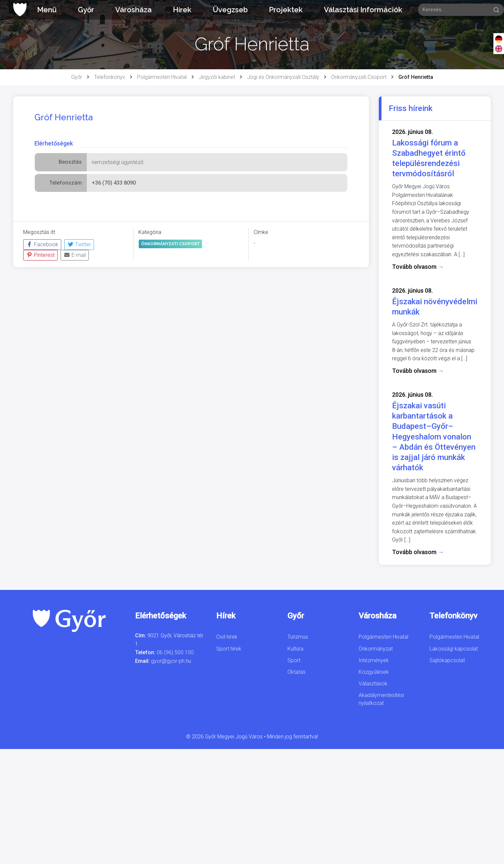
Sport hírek (229, 649)
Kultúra (295, 649)
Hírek (182, 10)
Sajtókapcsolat (447, 660)
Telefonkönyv (110, 77)
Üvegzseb (230, 10)
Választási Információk (363, 10)
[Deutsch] (499, 39)
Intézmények (374, 660)
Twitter (79, 244)
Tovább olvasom (418, 267)
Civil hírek (227, 637)
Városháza (133, 10)
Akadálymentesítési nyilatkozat (381, 699)
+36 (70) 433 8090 (114, 183)
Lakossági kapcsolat (454, 649)
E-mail (75, 255)
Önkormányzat (376, 649)
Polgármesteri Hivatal (162, 77)
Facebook (42, 244)
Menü (47, 10)
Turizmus (298, 637)
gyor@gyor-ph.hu (171, 661)
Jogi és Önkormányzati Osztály (283, 77)
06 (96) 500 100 (175, 652)
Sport (294, 660)
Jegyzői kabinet (217, 77)
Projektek (286, 10)
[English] (499, 48)
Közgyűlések (374, 672)
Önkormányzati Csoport (359, 77)
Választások (373, 684)
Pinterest (40, 255)
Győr (86, 10)
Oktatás (297, 672)
